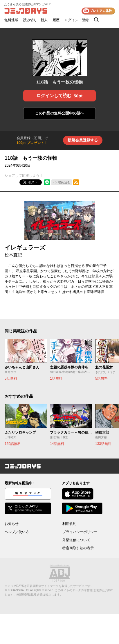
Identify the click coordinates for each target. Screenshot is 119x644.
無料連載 (11, 20)
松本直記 (13, 255)
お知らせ (12, 524)
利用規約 (69, 524)
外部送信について (76, 540)
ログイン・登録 (77, 20)
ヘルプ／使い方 (17, 532)
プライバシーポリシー (80, 532)
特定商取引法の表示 (78, 548)
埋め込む (64, 182)
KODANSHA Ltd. (18, 590)
